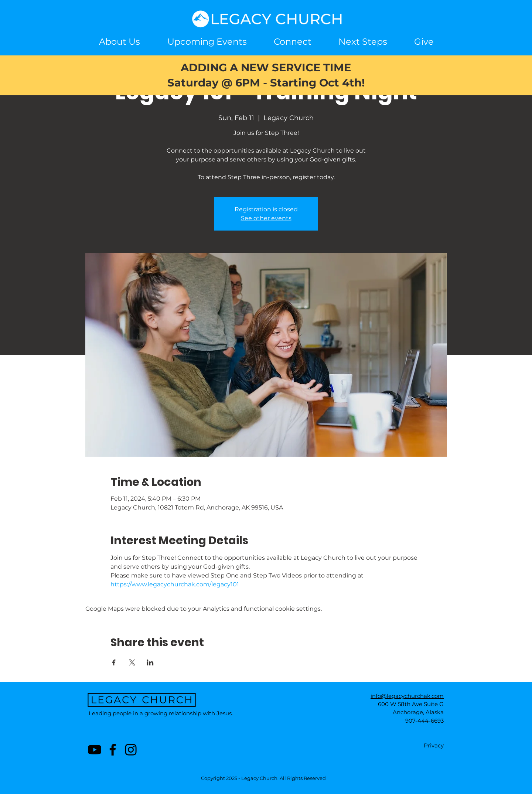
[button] (292, 42)
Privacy (434, 745)
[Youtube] (95, 750)
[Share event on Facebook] (114, 662)
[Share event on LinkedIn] (150, 662)
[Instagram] (131, 750)
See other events (266, 218)
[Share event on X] (132, 662)
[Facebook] (113, 750)
